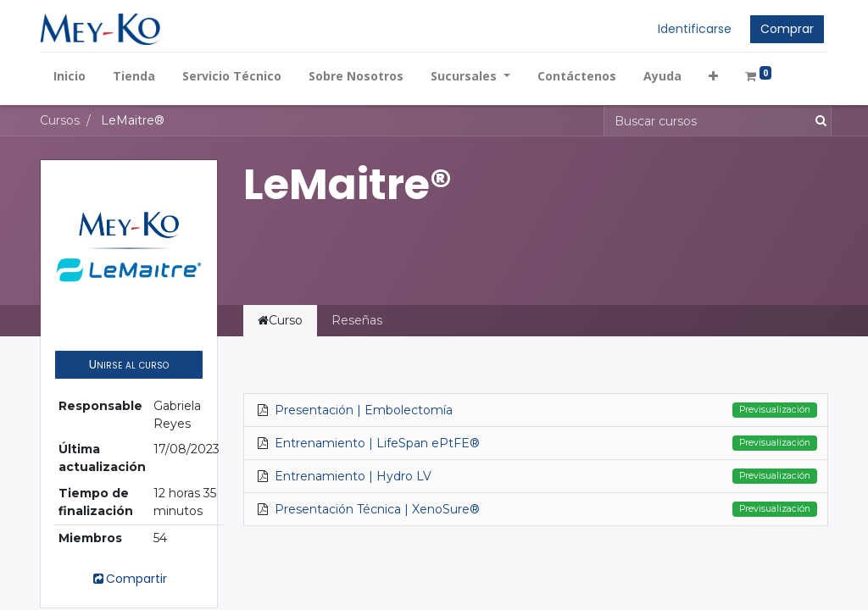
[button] (713, 76)
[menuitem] (70, 76)
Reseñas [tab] (357, 320)
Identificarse (695, 29)
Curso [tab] (280, 320)
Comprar (787, 29)
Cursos (60, 120)
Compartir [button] (129, 579)
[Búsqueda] (818, 121)
